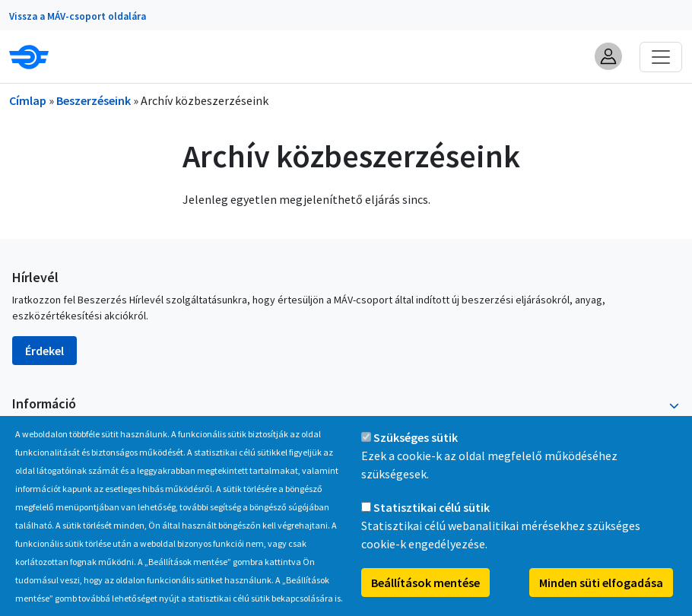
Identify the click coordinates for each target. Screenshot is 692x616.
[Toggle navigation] (661, 57)
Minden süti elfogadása (601, 597)
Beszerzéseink (94, 100)
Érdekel (44, 351)
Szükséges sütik (416, 452)
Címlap (28, 100)
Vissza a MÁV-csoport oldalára (78, 16)
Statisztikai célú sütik (432, 522)
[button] (608, 56)
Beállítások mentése (425, 597)
